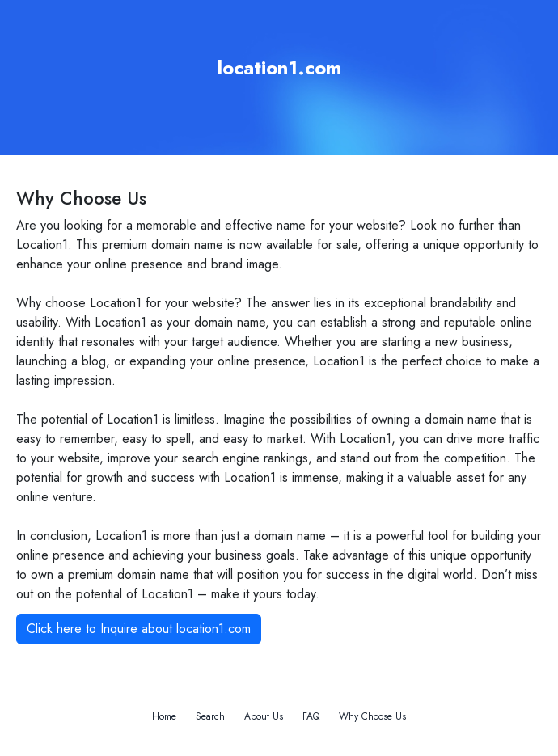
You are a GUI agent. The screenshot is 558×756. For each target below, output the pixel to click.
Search (210, 716)
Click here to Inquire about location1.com (139, 629)
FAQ (311, 716)
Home (164, 716)
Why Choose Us (372, 716)
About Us (264, 716)
